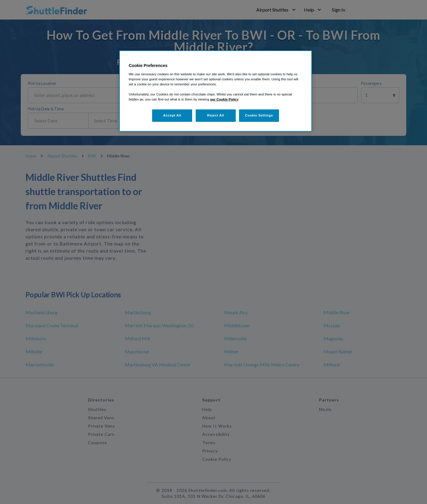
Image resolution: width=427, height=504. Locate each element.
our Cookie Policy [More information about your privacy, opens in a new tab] (224, 99)
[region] (216, 91)
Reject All (215, 115)
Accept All (172, 115)
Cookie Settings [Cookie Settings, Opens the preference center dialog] (259, 115)
